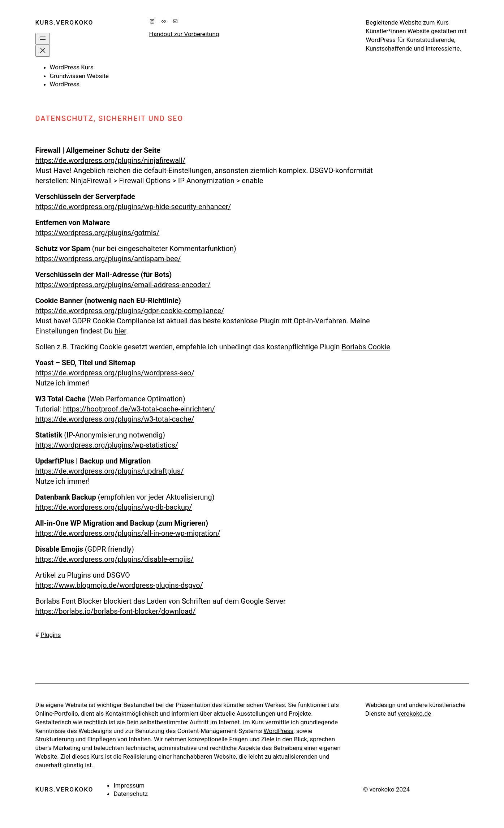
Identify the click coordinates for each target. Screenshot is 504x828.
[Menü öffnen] (43, 39)
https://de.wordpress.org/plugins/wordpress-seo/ (115, 373)
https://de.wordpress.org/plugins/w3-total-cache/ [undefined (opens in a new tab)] (115, 419)
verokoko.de (414, 713)
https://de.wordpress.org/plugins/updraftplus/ (110, 471)
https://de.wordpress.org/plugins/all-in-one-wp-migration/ (128, 533)
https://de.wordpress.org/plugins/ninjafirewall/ (111, 160)
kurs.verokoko (64, 22)
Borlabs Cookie (366, 347)
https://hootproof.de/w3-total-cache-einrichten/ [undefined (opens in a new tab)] (139, 409)
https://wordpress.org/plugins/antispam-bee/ (108, 259)
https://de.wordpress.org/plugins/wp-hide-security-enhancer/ (133, 207)
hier (120, 331)
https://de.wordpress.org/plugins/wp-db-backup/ (114, 507)
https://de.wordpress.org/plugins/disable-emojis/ (115, 559)
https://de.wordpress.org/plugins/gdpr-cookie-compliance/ (130, 311)
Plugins (51, 635)
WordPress (278, 731)
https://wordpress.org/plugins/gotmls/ (98, 233)
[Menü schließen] (43, 51)
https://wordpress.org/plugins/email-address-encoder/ (123, 285)
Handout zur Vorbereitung (184, 34)
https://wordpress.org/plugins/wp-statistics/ (107, 445)
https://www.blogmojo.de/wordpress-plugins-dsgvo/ (119, 585)
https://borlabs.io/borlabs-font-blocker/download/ (116, 611)
